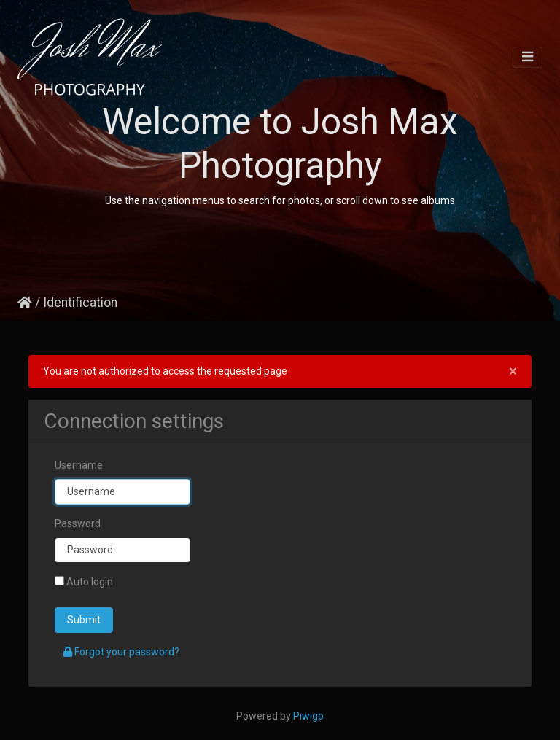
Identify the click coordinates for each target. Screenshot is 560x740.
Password (78, 523)
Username (79, 465)
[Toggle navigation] (528, 57)
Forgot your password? (121, 652)
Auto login (84, 582)
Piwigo (308, 716)
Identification (80, 303)
